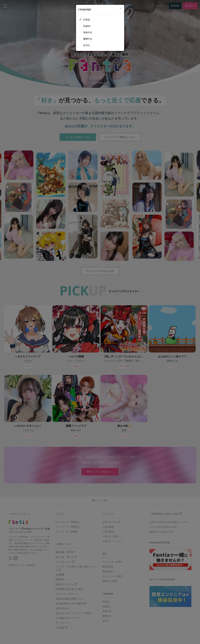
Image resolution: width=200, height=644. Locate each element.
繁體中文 (88, 39)
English (87, 26)
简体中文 (88, 32)
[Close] (121, 9)
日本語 (87, 20)
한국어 (87, 45)
